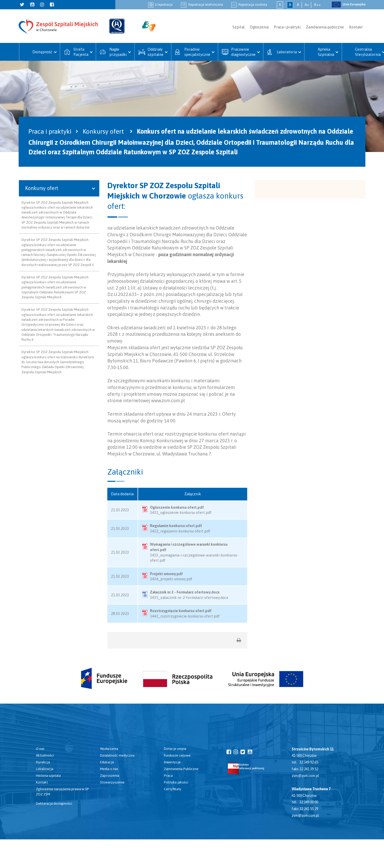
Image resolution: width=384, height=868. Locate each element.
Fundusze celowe (177, 755)
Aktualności (45, 755)
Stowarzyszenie (112, 782)
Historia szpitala (48, 775)
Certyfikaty (173, 789)
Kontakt (356, 27)
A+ (307, 5)
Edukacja (107, 762)
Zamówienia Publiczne (181, 769)
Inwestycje (172, 762)
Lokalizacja (45, 769)
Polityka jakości (176, 782)
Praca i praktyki (287, 27)
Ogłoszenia (259, 27)
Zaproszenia (110, 775)
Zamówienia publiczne (325, 27)
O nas (40, 749)
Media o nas (109, 769)
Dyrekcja (43, 762)
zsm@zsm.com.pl (305, 776)
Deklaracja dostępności (54, 803)
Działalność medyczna (117, 755)
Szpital (239, 27)
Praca (168, 775)
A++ (317, 5)
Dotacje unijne (175, 749)
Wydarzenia (109, 749)
